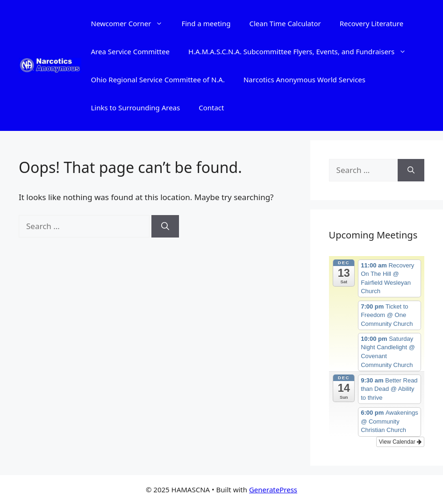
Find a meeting (206, 23)
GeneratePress (273, 490)
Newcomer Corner (131, 23)
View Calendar (400, 442)
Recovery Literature (372, 23)
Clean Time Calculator (285, 23)
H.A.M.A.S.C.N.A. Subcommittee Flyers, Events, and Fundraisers (302, 51)
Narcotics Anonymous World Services (304, 79)
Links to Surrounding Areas (135, 108)
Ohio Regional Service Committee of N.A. (157, 79)
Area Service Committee (130, 51)
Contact (211, 108)
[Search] (165, 226)
